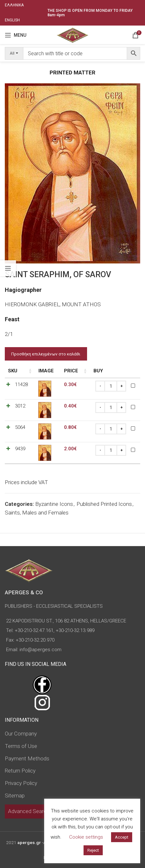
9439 (20, 449)
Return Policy (20, 771)
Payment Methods (27, 758)
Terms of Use (21, 746)
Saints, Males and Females (37, 513)
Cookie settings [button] (86, 837)
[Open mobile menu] (16, 35)
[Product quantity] (111, 386)
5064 (20, 427)
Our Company (21, 734)
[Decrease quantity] (100, 386)
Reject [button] (93, 850)
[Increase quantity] (121, 386)
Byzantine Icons (54, 504)
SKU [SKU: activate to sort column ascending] (13, 371)
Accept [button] (122, 837)
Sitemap (15, 796)
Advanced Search (29, 811)
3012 (20, 406)
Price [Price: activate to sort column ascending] (71, 371)
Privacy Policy (21, 783)
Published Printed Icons (104, 504)
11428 (21, 385)
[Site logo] (72, 34)
